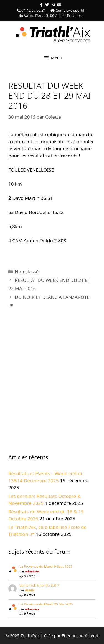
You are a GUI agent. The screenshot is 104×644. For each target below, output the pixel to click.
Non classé (27, 272)
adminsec (32, 571)
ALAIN (30, 590)
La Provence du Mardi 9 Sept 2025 (46, 567)
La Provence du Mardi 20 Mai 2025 (46, 604)
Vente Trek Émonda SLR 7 (39, 585)
